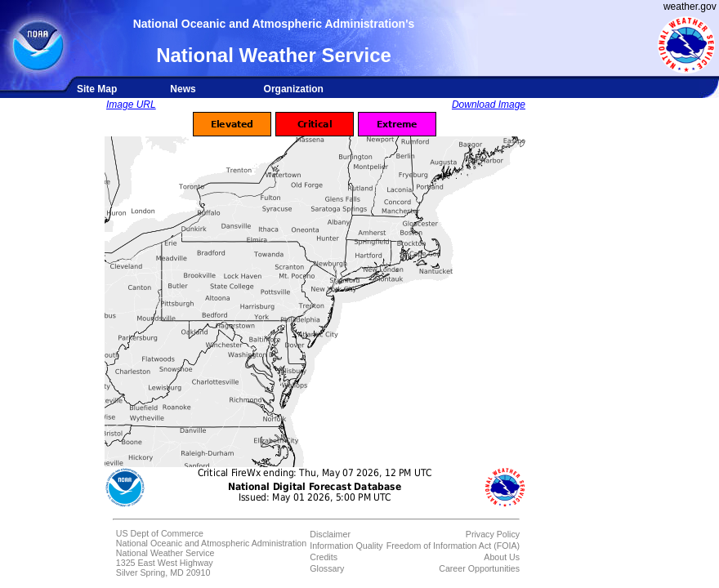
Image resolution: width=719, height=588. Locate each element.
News (183, 89)
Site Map (97, 89)
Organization (294, 89)
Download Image (489, 105)
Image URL (131, 105)
